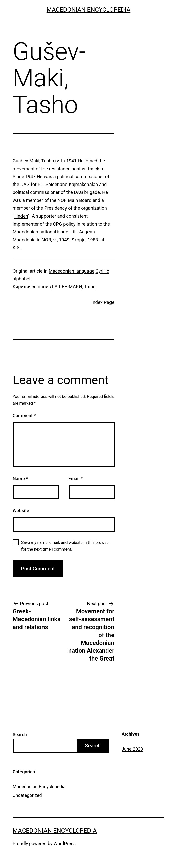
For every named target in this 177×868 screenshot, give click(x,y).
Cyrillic (102, 271)
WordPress (65, 843)
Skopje (79, 240)
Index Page (103, 302)
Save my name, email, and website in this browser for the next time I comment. (66, 546)
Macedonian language (71, 271)
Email (75, 478)
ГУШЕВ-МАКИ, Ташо (74, 287)
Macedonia (24, 240)
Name (20, 478)
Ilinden (21, 216)
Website (21, 510)
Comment (24, 416)
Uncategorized (27, 795)
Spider (52, 184)
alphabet (22, 279)
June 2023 (132, 749)
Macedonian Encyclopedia (88, 10)
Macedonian (25, 232)
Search (20, 735)
